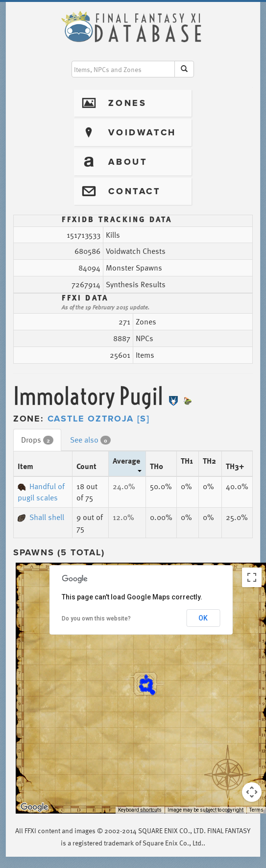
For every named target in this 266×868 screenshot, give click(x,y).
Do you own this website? (96, 619)
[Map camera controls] (252, 792)
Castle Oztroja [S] (99, 419)
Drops (37, 440)
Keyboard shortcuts (140, 810)
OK (203, 618)
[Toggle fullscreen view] (252, 577)
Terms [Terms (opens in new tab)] (256, 810)
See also (90, 440)
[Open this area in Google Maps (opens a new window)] (34, 807)
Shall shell (41, 517)
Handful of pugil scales (41, 492)
